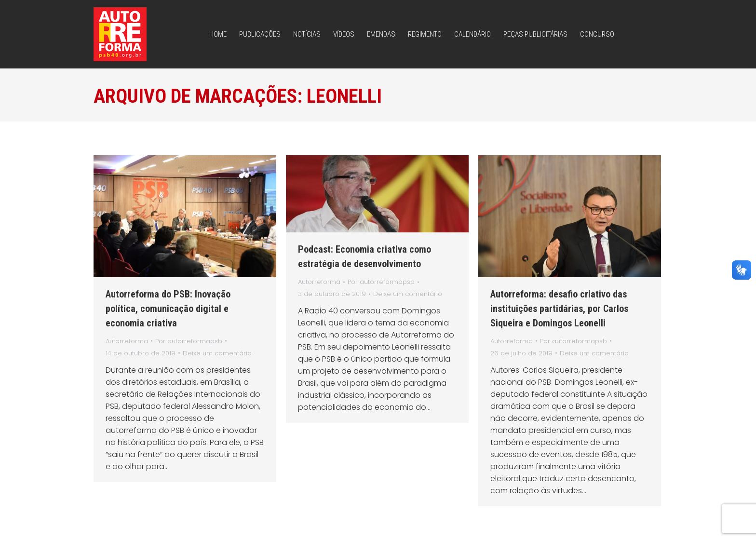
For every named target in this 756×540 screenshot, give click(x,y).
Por (189, 341)
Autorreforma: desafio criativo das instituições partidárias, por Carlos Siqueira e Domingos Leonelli (559, 309)
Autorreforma (127, 341)
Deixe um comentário (217, 353)
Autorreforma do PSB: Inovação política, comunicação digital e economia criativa (168, 309)
